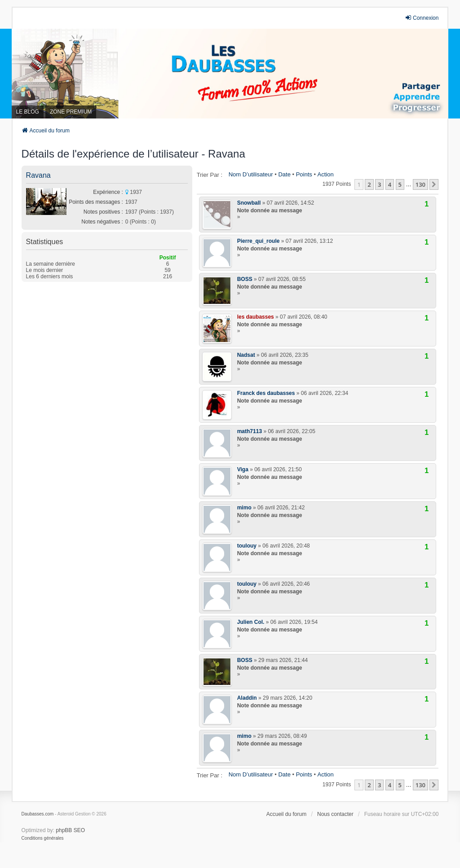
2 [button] (369, 184)
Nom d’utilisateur (251, 174)
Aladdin (247, 698)
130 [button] (420, 184)
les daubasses (256, 317)
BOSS (245, 279)
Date (284, 174)
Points (304, 174)
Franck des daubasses (266, 393)
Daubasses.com (38, 814)
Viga (243, 469)
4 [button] (390, 184)
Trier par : (210, 175)
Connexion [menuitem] (422, 18)
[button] (434, 184)
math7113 (250, 431)
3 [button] (379, 184)
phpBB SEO (70, 830)
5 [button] (400, 184)
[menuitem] (43, 838)
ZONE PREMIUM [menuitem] (71, 112)
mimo (244, 508)
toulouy (247, 546)
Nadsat (246, 355)
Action (326, 174)
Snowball (249, 203)
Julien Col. (251, 622)
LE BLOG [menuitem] (28, 112)
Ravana (38, 175)
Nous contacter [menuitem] (335, 814)
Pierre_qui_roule (259, 241)
